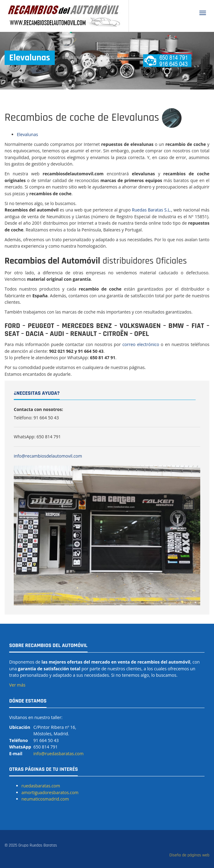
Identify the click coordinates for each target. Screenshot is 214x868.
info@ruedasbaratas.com (58, 754)
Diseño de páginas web (189, 855)
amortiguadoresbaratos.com (50, 792)
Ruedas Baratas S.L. (152, 210)
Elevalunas (27, 134)
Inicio (91, 58)
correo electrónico (141, 344)
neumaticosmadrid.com (45, 799)
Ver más (17, 685)
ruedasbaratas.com (41, 786)
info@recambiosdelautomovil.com (48, 456)
